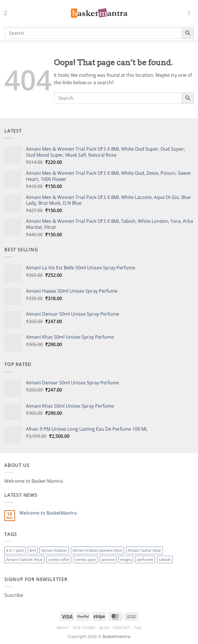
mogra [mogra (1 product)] (126, 559)
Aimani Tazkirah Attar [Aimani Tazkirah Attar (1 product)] (24, 559)
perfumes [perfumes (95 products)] (145, 559)
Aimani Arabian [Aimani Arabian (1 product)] (54, 550)
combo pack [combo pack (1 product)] (85, 559)
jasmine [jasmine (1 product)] (108, 559)
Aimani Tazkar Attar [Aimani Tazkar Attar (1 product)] (144, 550)
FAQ (138, 628)
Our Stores (84, 628)
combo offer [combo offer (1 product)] (59, 559)
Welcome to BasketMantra (48, 513)
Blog (104, 628)
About (63, 628)
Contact (122, 628)
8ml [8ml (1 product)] (33, 550)
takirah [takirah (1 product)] (165, 559)
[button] (8, 13)
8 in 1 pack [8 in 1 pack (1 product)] (15, 550)
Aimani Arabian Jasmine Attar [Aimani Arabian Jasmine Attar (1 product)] (97, 550)
